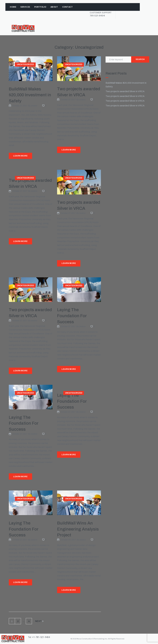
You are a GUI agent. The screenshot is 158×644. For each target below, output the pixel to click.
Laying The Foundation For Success (72, 316)
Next (39, 621)
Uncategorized (25, 64)
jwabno (34, 106)
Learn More (20, 156)
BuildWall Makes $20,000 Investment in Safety (30, 95)
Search (140, 59)
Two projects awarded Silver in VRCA (125, 91)
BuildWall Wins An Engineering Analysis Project (78, 529)
